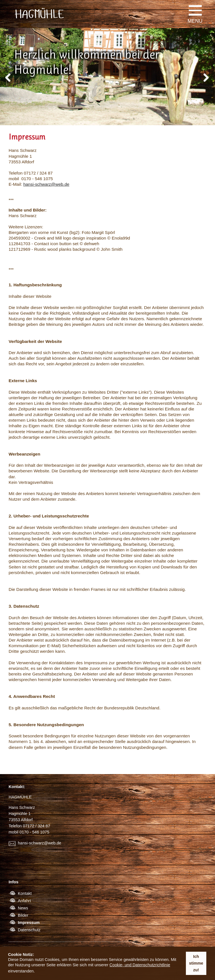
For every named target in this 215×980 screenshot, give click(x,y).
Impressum (29, 923)
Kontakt (25, 893)
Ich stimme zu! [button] (196, 963)
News (23, 908)
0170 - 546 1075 (34, 832)
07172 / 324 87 (37, 826)
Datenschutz (29, 930)
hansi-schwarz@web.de (46, 184)
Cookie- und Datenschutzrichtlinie (140, 965)
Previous (8, 76)
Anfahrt (24, 901)
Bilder (23, 915)
